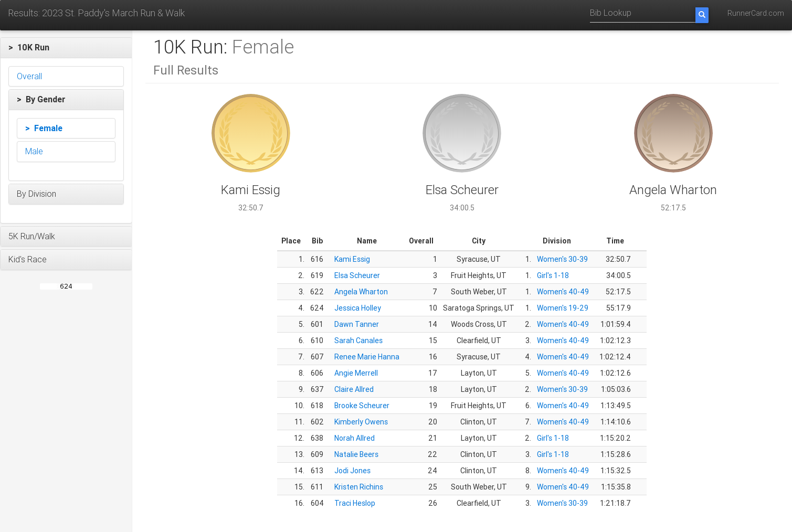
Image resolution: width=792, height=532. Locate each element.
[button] (66, 48)
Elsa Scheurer (357, 275)
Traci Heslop (355, 503)
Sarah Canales (358, 341)
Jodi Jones (352, 471)
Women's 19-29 (563, 308)
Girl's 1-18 (553, 275)
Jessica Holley (358, 308)
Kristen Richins (359, 487)
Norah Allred (355, 438)
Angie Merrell (356, 373)
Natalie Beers (356, 454)
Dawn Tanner (357, 324)
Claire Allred (354, 389)
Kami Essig (352, 259)
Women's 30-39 (562, 259)
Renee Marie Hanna (367, 357)
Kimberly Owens (361, 422)
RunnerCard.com (756, 13)
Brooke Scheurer (362, 406)
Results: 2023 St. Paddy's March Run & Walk (96, 13)
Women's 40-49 (563, 292)
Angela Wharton (361, 292)
